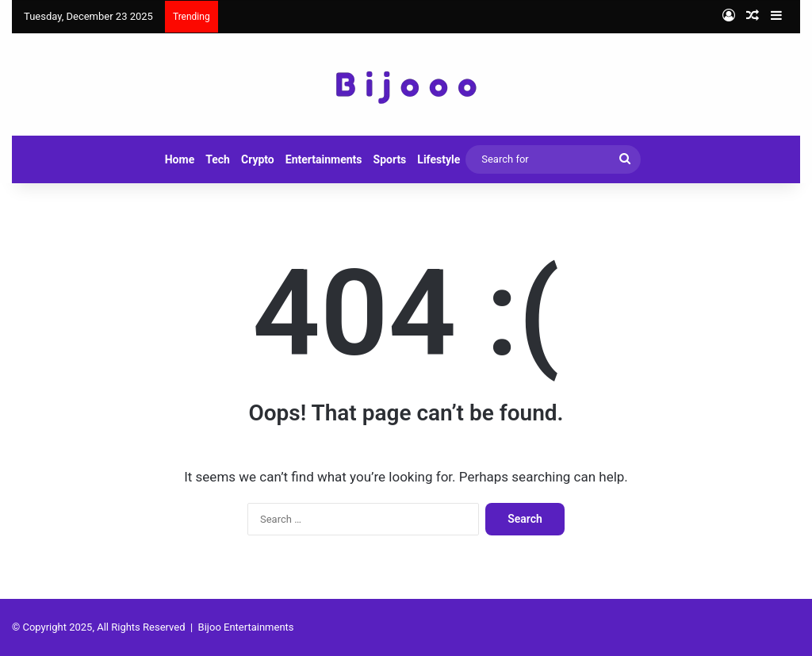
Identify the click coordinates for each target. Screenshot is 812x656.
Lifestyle (439, 159)
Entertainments (324, 159)
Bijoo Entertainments (246, 627)
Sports (390, 159)
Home (180, 159)
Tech (218, 159)
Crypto (258, 159)
